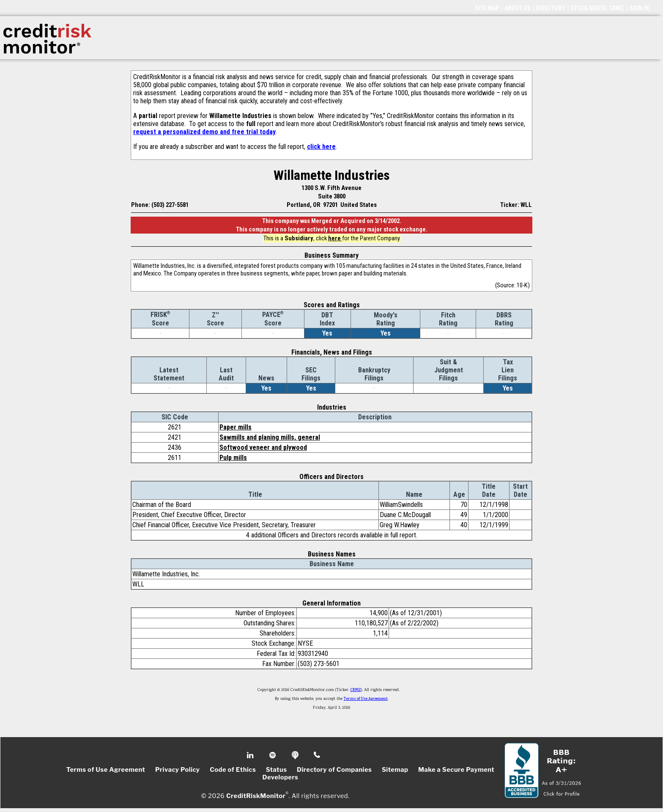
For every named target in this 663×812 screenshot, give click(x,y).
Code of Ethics (233, 770)
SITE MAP (487, 8)
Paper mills (236, 427)
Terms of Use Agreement (366, 699)
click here (321, 147)
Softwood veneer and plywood (263, 447)
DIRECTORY (551, 8)
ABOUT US (518, 8)
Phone (317, 755)
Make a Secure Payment (456, 770)
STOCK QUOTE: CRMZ (597, 8)
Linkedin (251, 755)
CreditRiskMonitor (256, 796)
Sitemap (395, 770)
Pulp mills (233, 458)
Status (277, 770)
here (335, 238)
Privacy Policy (178, 770)
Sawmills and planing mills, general (270, 437)
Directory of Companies (334, 770)
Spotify (273, 755)
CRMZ (356, 690)
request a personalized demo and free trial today (204, 132)
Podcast (296, 755)
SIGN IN (639, 8)
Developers (281, 777)
